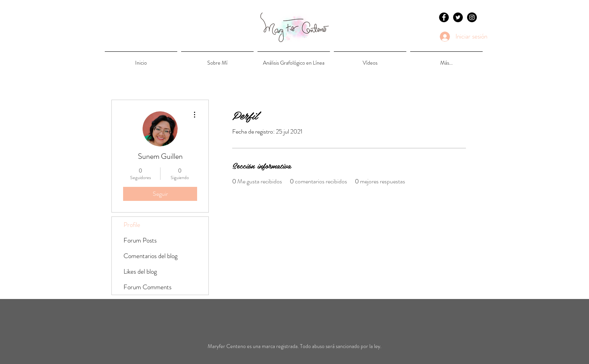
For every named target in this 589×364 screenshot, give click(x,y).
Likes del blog (140, 271)
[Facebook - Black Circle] (444, 17)
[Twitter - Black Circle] (458, 17)
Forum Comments (147, 287)
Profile (132, 225)
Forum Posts (140, 240)
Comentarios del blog (151, 256)
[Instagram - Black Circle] (472, 17)
